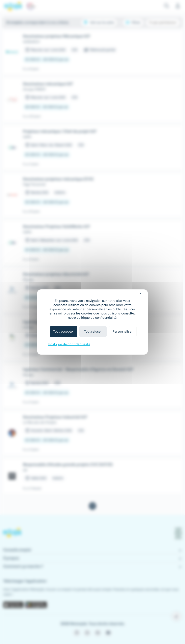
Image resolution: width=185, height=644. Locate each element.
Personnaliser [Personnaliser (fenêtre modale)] (123, 331)
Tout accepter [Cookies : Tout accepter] (64, 331)
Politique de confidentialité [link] (69, 344)
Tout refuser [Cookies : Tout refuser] (93, 331)
